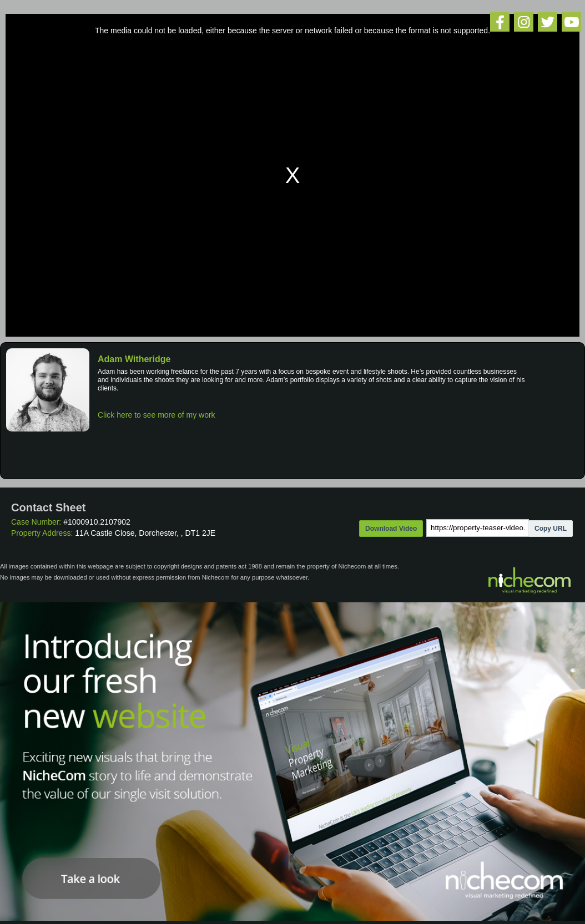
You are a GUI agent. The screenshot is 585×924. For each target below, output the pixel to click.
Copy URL (551, 529)
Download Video (391, 529)
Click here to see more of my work (157, 415)
